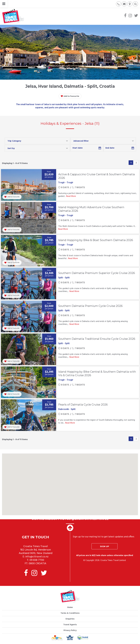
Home (70, 607)
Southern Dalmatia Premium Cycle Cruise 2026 (90, 306)
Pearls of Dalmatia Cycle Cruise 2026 (83, 405)
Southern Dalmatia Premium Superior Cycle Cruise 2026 (97, 273)
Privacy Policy (70, 630)
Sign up (105, 546)
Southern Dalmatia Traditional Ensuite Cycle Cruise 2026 (97, 339)
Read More (71, 196)
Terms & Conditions (70, 613)
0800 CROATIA (38, 564)
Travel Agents (70, 625)
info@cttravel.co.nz (37, 557)
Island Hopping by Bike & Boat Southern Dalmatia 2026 (96, 240)
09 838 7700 (37, 560)
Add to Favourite (70, 96)
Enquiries (70, 619)
